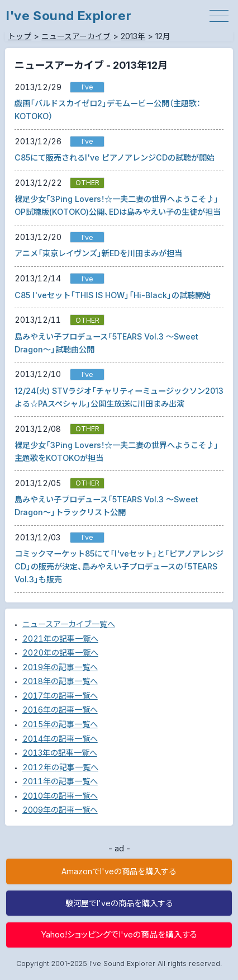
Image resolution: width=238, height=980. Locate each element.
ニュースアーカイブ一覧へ (69, 624)
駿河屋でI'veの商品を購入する (119, 903)
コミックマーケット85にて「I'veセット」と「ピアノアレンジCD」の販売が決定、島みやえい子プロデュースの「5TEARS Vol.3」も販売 (119, 566)
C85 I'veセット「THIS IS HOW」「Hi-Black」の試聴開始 (113, 295)
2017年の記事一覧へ (60, 696)
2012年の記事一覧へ (60, 767)
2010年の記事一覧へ (60, 796)
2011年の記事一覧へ (60, 781)
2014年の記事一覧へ (60, 739)
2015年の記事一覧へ (60, 724)
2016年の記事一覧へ (60, 710)
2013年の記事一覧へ (60, 753)
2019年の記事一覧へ (60, 667)
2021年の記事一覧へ (60, 639)
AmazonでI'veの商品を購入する (119, 871)
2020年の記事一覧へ (60, 652)
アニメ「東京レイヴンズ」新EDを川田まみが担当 (98, 253)
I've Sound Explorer (69, 15)
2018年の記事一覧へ (60, 681)
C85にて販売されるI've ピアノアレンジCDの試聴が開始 (115, 157)
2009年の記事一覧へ (60, 810)
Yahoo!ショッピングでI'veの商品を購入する (119, 935)
